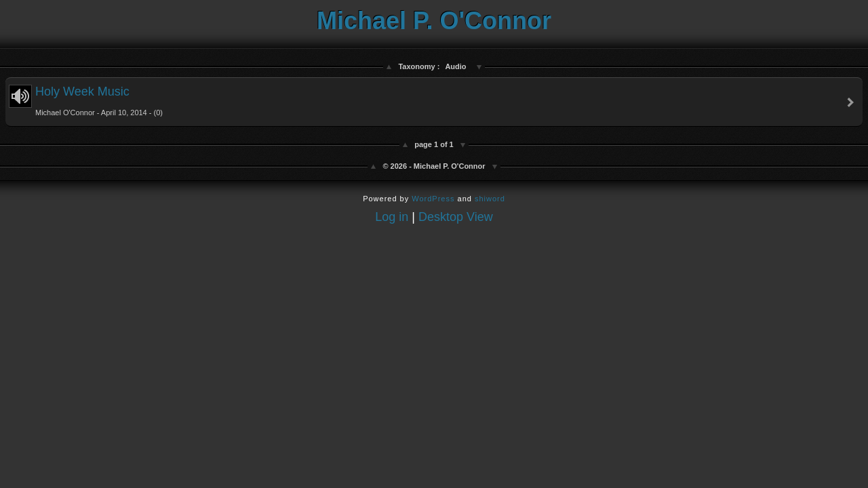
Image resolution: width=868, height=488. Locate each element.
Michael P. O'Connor (434, 21)
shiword (490, 199)
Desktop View (456, 217)
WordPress (433, 199)
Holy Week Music (86, 101)
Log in (392, 217)
